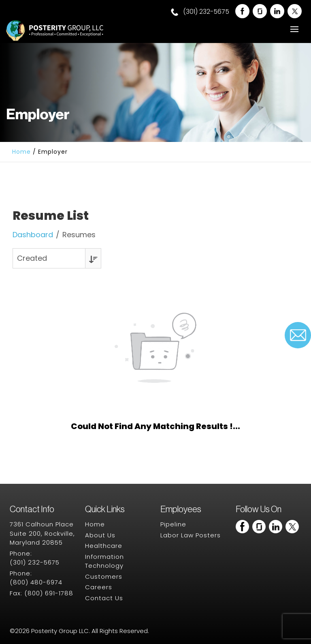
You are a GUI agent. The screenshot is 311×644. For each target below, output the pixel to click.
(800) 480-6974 (36, 582)
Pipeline (173, 524)
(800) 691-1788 (49, 593)
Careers (99, 587)
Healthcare (104, 546)
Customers (104, 576)
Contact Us (104, 598)
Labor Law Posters (191, 535)
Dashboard (33, 235)
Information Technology (104, 561)
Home (21, 152)
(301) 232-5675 (200, 12)
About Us (100, 535)
